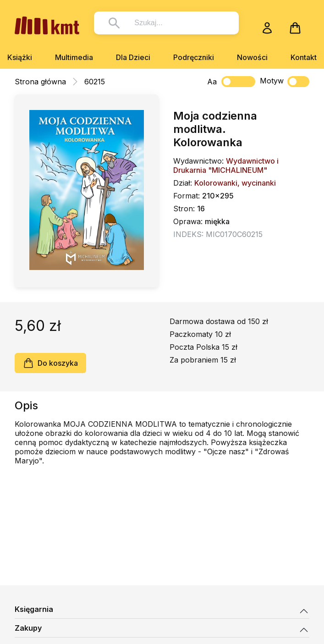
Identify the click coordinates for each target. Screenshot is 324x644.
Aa (212, 82)
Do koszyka (50, 363)
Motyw (285, 82)
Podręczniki (194, 57)
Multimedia (74, 57)
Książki (20, 57)
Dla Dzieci (133, 57)
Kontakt (304, 57)
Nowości (252, 57)
